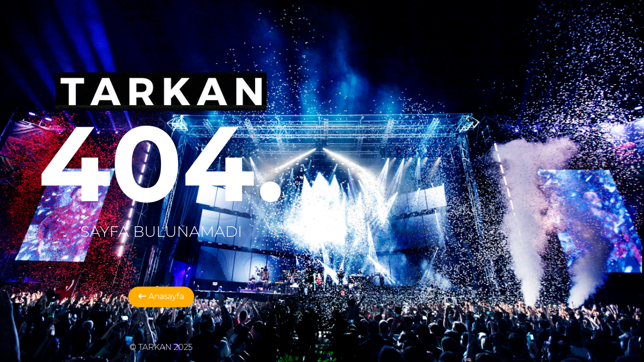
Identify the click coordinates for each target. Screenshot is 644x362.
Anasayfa (161, 296)
